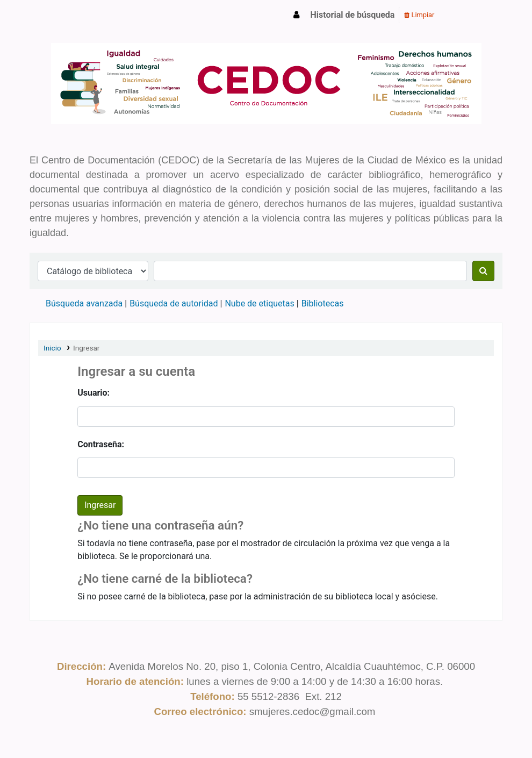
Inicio (52, 348)
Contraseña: (101, 444)
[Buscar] (483, 271)
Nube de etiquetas (259, 303)
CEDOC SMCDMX (57, 15)
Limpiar (419, 15)
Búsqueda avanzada (84, 303)
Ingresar (87, 348)
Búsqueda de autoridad (174, 303)
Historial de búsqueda (353, 15)
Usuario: (94, 393)
